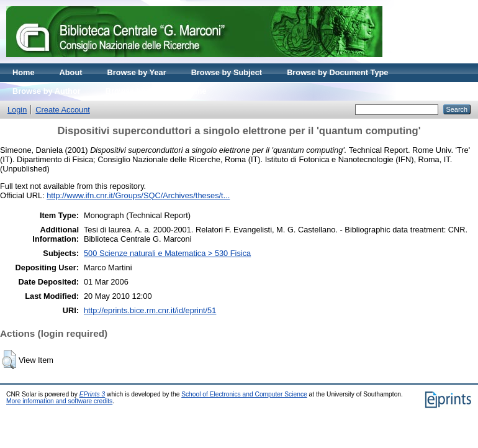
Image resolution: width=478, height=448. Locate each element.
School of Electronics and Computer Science (244, 394)
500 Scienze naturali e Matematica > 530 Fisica (167, 253)
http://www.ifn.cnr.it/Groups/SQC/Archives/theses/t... (138, 195)
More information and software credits (59, 401)
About (71, 72)
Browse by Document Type (337, 72)
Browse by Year (137, 72)
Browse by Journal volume (156, 91)
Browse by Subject (227, 72)
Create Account (63, 110)
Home (24, 72)
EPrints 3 (92, 394)
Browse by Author (47, 91)
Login (17, 110)
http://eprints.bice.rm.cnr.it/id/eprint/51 (150, 310)
